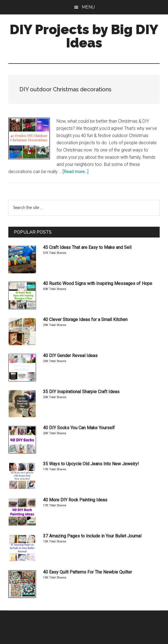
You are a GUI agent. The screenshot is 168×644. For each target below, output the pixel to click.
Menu (88, 7)
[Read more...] (76, 172)
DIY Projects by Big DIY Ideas (84, 36)
